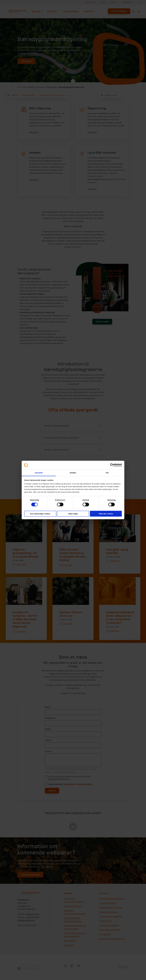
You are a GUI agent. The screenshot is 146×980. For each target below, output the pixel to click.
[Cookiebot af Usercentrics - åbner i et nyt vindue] (112, 465)
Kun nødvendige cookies (40, 514)
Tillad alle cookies (106, 514)
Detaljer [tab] (73, 473)
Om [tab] (107, 473)
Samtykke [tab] (39, 473)
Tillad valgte (73, 514)
